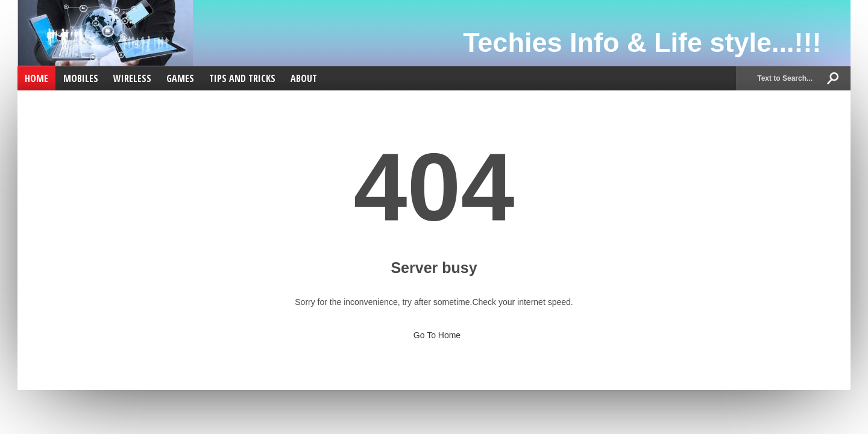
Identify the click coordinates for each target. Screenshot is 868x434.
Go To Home (434, 332)
